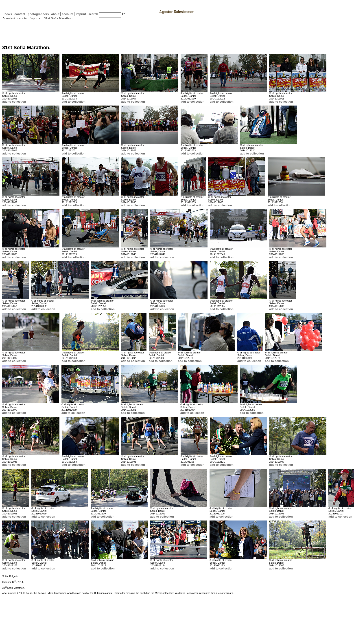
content (19, 14)
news (8, 14)
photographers (38, 14)
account (67, 14)
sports (36, 18)
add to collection (14, 102)
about (55, 14)
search (93, 14)
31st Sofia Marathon (58, 18)
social (23, 18)
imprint (81, 14)
